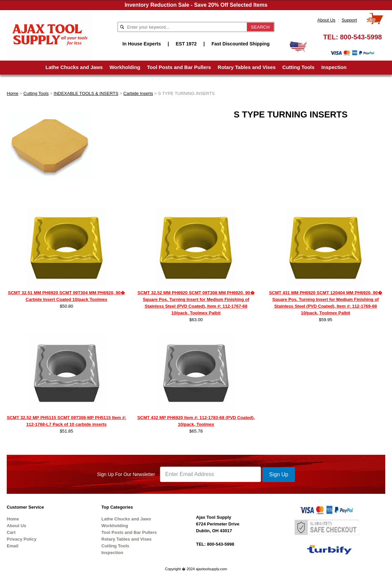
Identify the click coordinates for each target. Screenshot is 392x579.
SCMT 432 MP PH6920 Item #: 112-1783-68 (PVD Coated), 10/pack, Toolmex (196, 421)
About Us (326, 20)
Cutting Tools (298, 67)
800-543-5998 (361, 37)
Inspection (334, 67)
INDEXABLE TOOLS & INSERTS (86, 93)
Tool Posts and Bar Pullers (179, 67)
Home (13, 93)
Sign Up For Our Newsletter (126, 474)
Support (349, 20)
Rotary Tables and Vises (247, 67)
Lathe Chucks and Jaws (74, 67)
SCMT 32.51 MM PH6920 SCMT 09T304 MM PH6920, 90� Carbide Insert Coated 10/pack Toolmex (67, 296)
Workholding (125, 67)
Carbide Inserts (138, 93)
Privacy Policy (22, 539)
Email (13, 546)
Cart (11, 532)
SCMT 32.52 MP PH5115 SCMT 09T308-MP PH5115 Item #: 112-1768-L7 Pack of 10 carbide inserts (66, 421)
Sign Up (279, 474)
